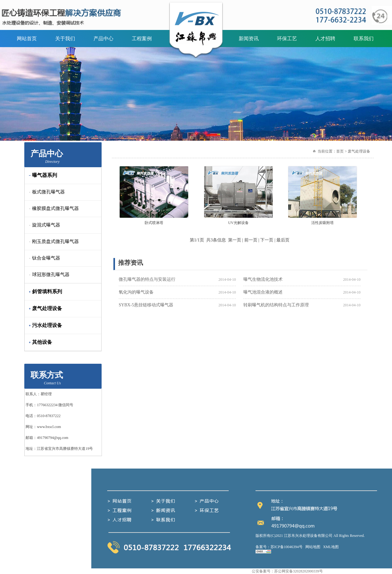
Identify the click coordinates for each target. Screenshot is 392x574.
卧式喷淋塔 (154, 223)
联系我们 (364, 39)
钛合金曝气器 (43, 258)
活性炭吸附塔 (323, 223)
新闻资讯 (249, 39)
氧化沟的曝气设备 (136, 292)
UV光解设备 (238, 223)
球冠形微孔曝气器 (48, 275)
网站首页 (27, 39)
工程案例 (142, 39)
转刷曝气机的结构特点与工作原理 (276, 305)
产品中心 (103, 39)
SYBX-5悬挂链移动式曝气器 (146, 305)
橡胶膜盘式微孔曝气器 (53, 208)
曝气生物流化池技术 (263, 279)
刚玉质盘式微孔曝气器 (53, 241)
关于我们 (65, 39)
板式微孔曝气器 (46, 192)
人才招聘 (325, 39)
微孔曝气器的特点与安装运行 (147, 279)
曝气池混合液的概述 (263, 292)
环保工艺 (287, 39)
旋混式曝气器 (43, 225)
